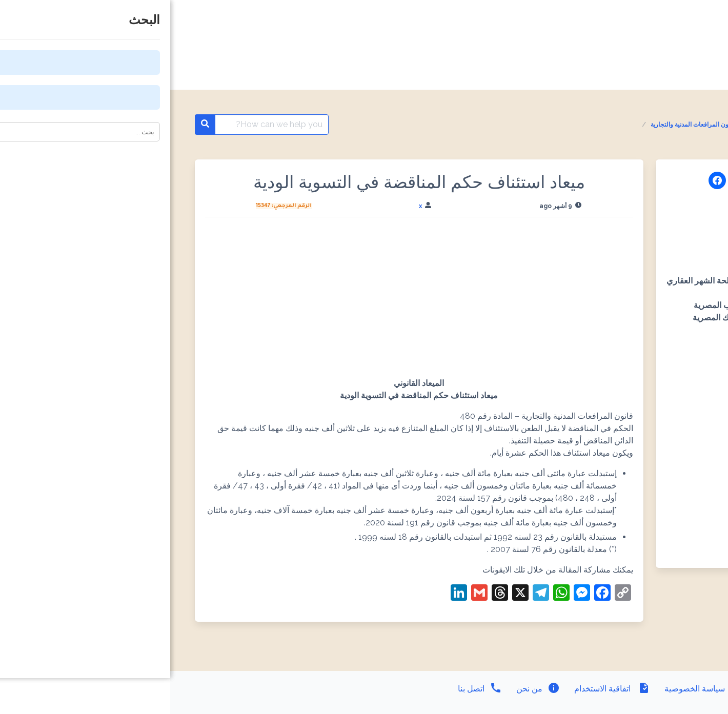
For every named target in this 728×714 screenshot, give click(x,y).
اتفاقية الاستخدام (441, 689)
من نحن (367, 689)
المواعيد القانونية (648, 125)
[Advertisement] (249, 301)
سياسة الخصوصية (533, 689)
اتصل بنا (310, 689)
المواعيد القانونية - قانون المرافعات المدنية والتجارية (547, 125)
